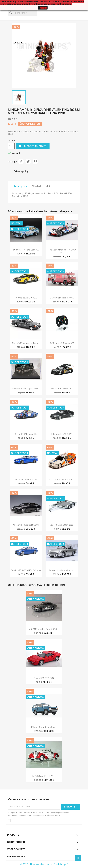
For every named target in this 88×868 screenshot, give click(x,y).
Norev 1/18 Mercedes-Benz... (26, 343)
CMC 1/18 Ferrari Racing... (62, 298)
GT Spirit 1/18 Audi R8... (62, 389)
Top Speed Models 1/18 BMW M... (62, 251)
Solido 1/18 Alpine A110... (26, 434)
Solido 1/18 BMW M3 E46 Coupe (26, 570)
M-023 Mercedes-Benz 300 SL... (44, 629)
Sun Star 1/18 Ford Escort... (26, 250)
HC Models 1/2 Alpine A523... (62, 343)
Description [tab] (21, 186)
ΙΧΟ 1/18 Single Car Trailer (62, 525)
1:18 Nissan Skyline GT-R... (26, 479)
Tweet (28, 161)
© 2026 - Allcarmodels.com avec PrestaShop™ (44, 864)
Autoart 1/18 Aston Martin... (62, 570)
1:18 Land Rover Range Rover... (44, 727)
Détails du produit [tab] (41, 186)
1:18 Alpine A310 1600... (26, 298)
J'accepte (43, 8)
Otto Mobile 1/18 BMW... (62, 434)
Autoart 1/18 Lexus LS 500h (26, 525)
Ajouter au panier (33, 146)
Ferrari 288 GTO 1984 (44, 678)
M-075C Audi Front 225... (44, 776)
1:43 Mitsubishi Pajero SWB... (26, 389)
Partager (21, 161)
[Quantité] (11, 146)
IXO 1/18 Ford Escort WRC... (62, 479)
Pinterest (35, 161)
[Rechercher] (23, 13)
